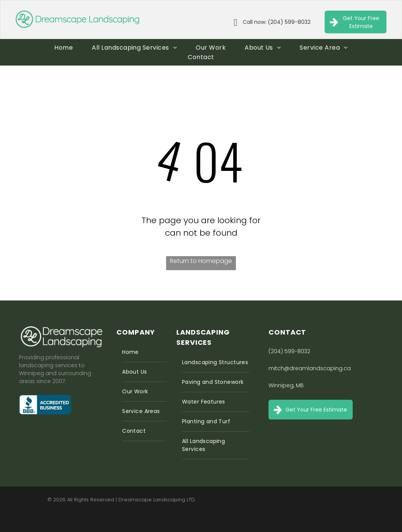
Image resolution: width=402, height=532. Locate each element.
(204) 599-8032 (289, 351)
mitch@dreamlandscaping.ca (310, 368)
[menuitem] (64, 48)
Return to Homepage (201, 261)
